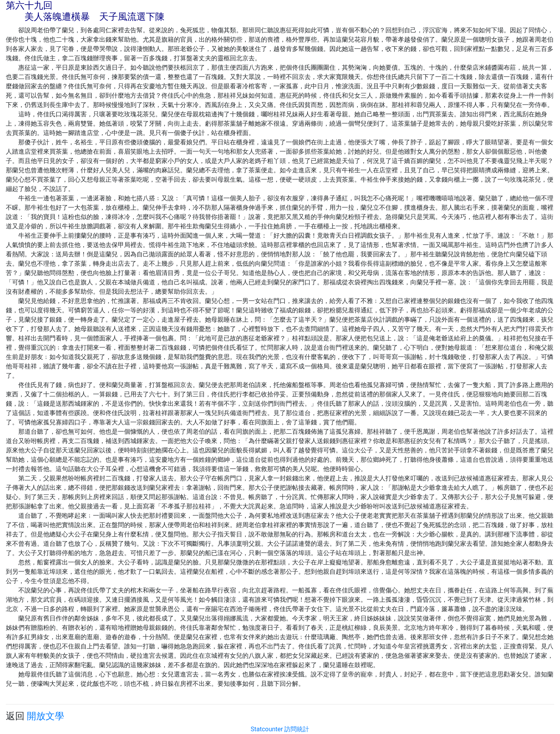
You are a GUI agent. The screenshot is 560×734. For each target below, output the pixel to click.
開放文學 (45, 716)
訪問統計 (297, 729)
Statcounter (267, 729)
